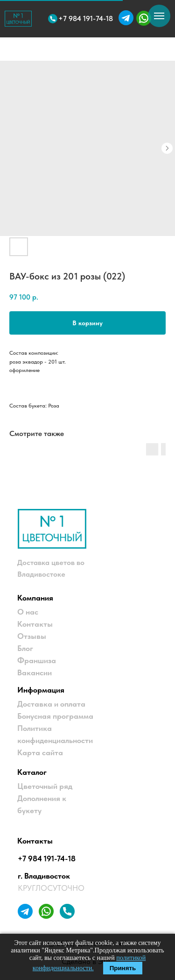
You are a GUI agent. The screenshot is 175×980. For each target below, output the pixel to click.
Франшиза (37, 660)
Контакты (35, 624)
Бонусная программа (55, 716)
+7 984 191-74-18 (47, 858)
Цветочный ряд (45, 786)
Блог (25, 648)
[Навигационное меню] (159, 16)
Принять (123, 968)
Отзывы (32, 636)
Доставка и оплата (51, 704)
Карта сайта (40, 752)
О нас (28, 612)
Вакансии (35, 672)
